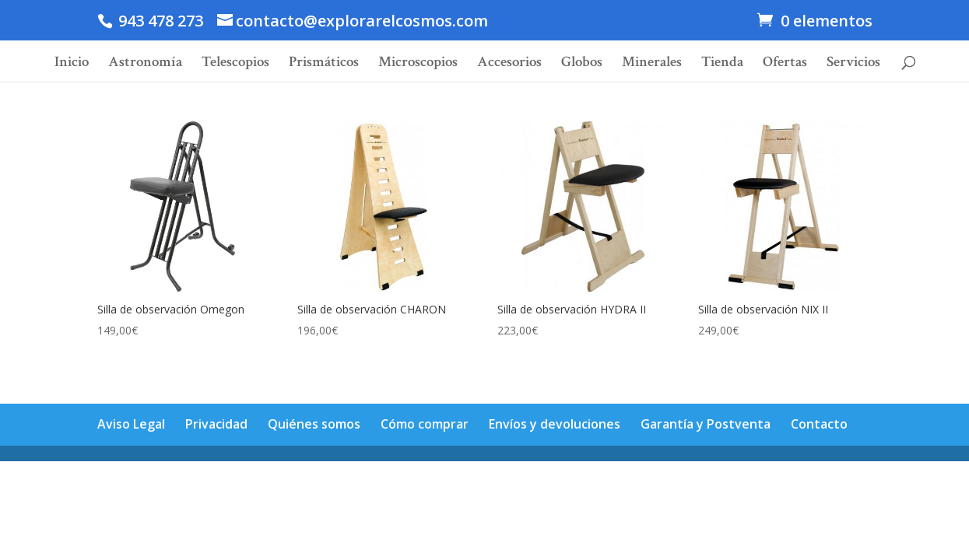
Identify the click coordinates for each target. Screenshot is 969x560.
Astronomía (145, 64)
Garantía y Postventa (706, 424)
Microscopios (418, 64)
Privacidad (216, 424)
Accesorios (509, 64)
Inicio (72, 64)
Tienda (722, 64)
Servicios (853, 64)
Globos (582, 64)
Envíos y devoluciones (555, 424)
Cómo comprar (425, 424)
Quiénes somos (314, 424)
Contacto (819, 424)
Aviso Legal (131, 424)
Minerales (652, 64)
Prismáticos (324, 64)
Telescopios (235, 64)
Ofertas (785, 64)
